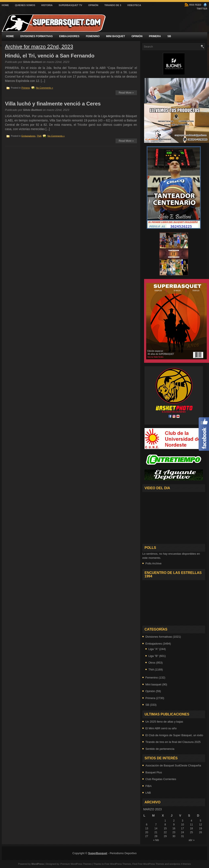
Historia (47, 5)
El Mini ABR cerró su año (161, 728)
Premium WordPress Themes (76, 864)
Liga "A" (153, 649)
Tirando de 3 (113, 5)
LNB (148, 793)
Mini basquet (115, 36)
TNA (39, 136)
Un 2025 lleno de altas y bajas (164, 722)
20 (147, 832)
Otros (152, 663)
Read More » (126, 93)
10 (182, 825)
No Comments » (44, 88)
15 (165, 828)
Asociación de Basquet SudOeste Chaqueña (173, 765)
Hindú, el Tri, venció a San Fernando (50, 56)
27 (147, 836)
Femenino (93, 36)
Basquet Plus (154, 772)
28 (156, 836)
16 (174, 828)
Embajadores (69, 36)
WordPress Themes (154, 864)
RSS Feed (193, 5)
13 (147, 828)
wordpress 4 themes (180, 864)
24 (182, 832)
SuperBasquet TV (70, 5)
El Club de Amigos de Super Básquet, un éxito (174, 735)
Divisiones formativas (37, 36)
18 (191, 828)
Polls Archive (153, 563)
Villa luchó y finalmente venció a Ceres (53, 104)
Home (5, 5)
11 (191, 825)
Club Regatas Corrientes (161, 779)
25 (191, 832)
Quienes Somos (25, 5)
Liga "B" (153, 656)
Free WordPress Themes (118, 864)
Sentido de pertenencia (160, 749)
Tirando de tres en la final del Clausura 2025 (173, 742)
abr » (192, 840)
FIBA (149, 786)
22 (165, 832)
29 (165, 836)
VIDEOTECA (134, 5)
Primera (155, 36)
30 (174, 836)
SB (169, 36)
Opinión (93, 5)
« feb (156, 840)
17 (182, 828)
